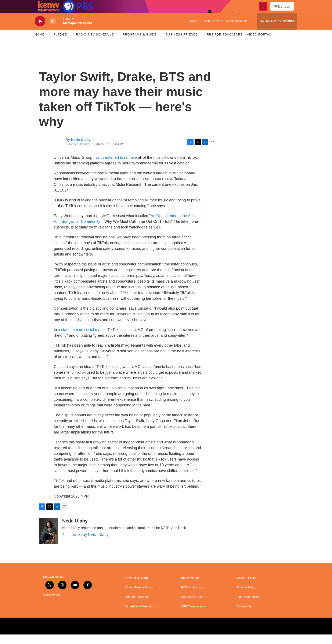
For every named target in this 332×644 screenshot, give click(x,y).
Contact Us (244, 616)
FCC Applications (192, 597)
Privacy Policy (246, 597)
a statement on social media (82, 339)
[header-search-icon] (265, 11)
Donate (286, 11)
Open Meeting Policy (139, 597)
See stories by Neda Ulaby (85, 544)
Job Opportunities (249, 606)
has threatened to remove (115, 167)
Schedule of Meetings (140, 616)
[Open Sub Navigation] (48, 44)
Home (40, 44)
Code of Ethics (247, 587)
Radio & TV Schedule (95, 44)
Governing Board (137, 587)
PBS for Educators (225, 44)
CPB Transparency (194, 616)
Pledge (60, 44)
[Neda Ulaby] (48, 540)
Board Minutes (191, 587)
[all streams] (277, 31)
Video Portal (259, 44)
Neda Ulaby (81, 149)
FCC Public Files (192, 606)
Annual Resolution (137, 606)
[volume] (53, 31)
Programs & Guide (140, 44)
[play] (40, 31)
